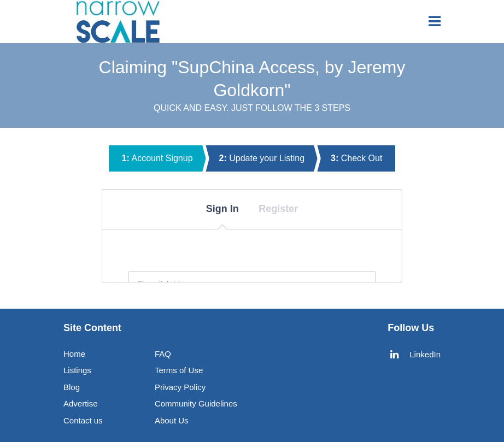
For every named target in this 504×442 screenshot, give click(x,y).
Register (278, 209)
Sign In (222, 209)
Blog (72, 387)
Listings (77, 370)
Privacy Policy (180, 387)
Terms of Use (179, 370)
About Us (172, 420)
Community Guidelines (196, 403)
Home (74, 354)
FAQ (163, 354)
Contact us (83, 420)
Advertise (81, 403)
